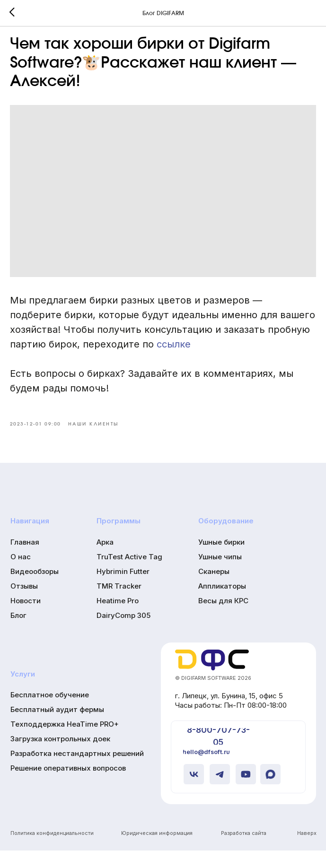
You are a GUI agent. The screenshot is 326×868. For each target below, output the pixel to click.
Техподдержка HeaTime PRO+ (65, 742)
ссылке (220, 352)
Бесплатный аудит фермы (57, 727)
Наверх (307, 851)
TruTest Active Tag (129, 575)
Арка (105, 560)
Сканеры (214, 589)
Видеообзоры (35, 589)
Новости (26, 618)
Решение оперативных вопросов (68, 786)
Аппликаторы (222, 603)
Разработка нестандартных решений (77, 771)
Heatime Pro (118, 618)
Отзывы (24, 603)
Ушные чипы (220, 575)
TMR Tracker (119, 603)
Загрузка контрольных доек (60, 757)
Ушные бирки (221, 560)
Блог (18, 633)
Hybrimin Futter (123, 589)
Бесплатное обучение (50, 713)
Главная (25, 560)
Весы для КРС (223, 618)
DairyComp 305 (123, 633)
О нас (21, 575)
